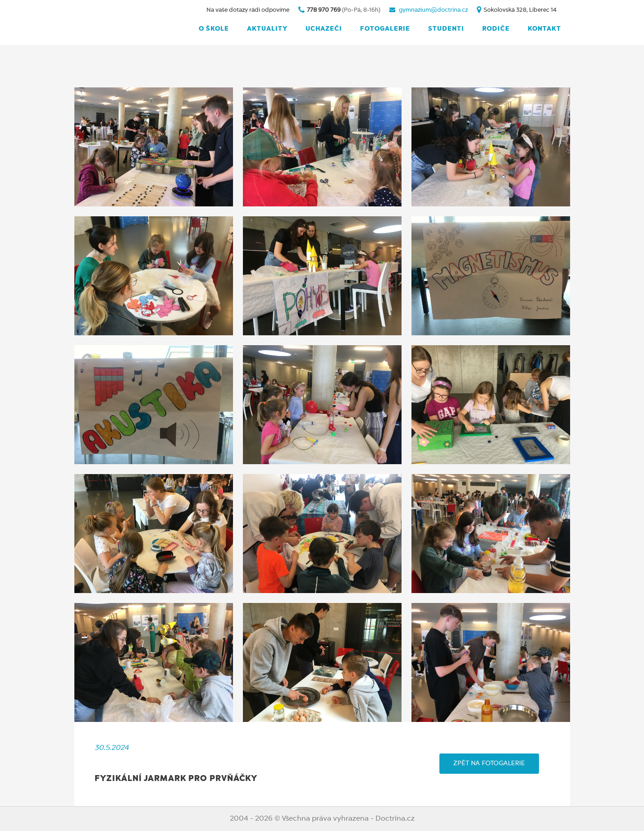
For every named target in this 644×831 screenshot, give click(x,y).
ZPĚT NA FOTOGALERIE (489, 763)
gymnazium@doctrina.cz (433, 10)
